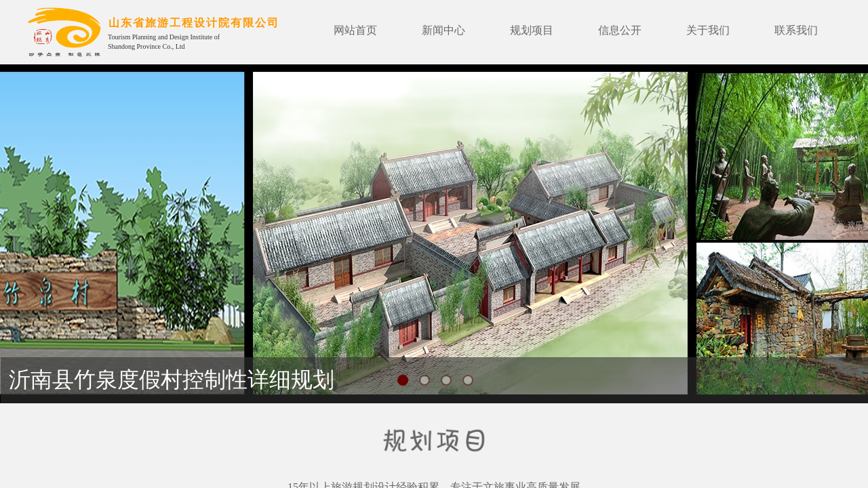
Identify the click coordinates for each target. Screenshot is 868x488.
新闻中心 (443, 30)
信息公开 (620, 30)
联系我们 (796, 30)
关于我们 (708, 30)
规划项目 (532, 30)
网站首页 (355, 30)
